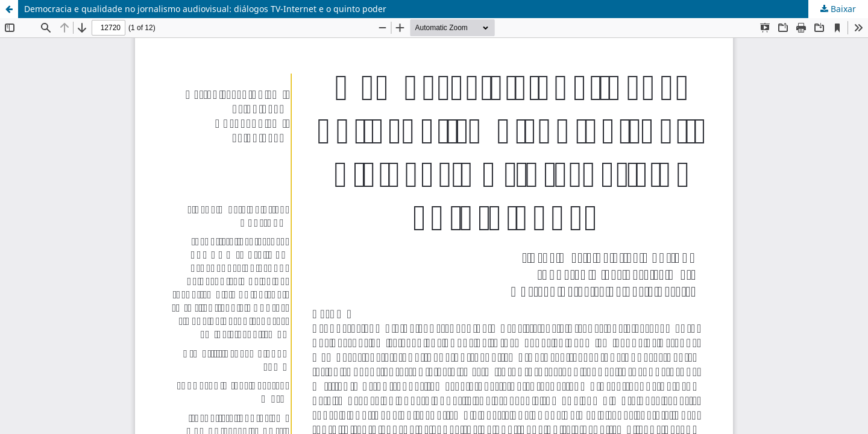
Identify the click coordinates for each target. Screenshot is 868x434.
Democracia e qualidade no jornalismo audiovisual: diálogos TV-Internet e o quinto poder (205, 9)
